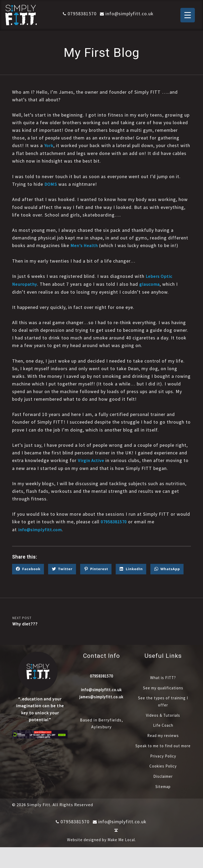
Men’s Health (85, 245)
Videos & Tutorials (163, 729)
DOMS (51, 184)
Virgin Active (92, 460)
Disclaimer (163, 797)
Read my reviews (163, 749)
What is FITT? (163, 691)
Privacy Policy (163, 776)
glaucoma (151, 283)
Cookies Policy (163, 787)
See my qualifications (163, 701)
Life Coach (163, 739)
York (49, 145)
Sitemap (163, 807)
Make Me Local (121, 861)
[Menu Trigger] (188, 15)
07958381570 (78, 14)
